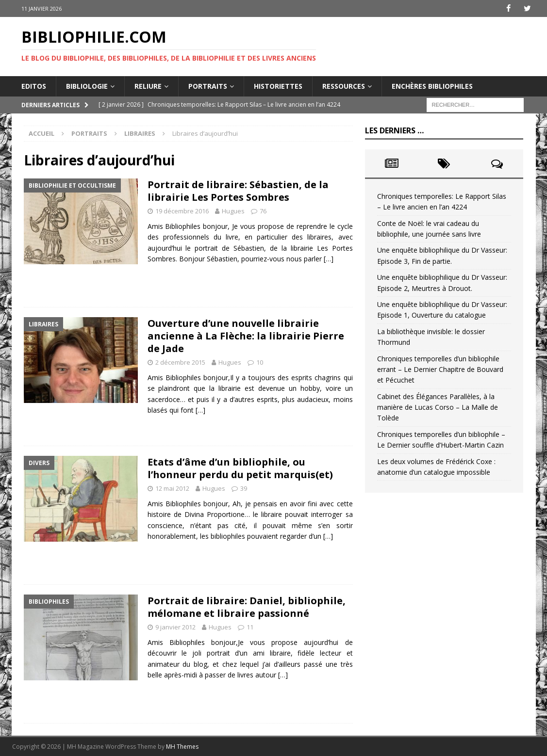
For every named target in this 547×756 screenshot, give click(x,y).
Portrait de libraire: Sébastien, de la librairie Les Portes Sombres (238, 191)
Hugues (233, 211)
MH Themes (182, 747)
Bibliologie (87, 86)
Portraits (208, 86)
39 (244, 488)
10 (260, 362)
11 (250, 627)
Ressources (344, 86)
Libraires (140, 133)
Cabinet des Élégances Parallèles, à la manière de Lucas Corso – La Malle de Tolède (438, 407)
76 (263, 211)
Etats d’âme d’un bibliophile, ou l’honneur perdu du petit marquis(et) (240, 468)
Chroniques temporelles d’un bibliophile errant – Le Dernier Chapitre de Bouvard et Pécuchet (440, 369)
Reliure (148, 86)
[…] (329, 259)
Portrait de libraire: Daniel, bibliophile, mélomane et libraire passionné (247, 607)
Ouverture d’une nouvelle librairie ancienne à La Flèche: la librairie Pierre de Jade (246, 336)
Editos (34, 86)
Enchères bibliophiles (432, 86)
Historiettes (278, 86)
